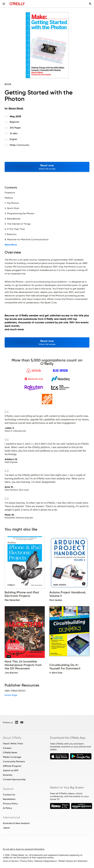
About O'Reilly (12, 738)
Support (8, 789)
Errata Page (11, 695)
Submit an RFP (11, 770)
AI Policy (7, 808)
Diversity (8, 775)
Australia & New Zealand (16, 823)
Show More (11, 245)
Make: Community (19, 145)
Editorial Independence (46, 861)
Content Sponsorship (14, 779)
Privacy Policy (10, 804)
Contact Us (9, 795)
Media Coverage (12, 757)
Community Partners (14, 761)
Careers (7, 748)
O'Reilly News (10, 753)
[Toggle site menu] (4, 4)
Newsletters (9, 799)
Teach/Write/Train (13, 744)
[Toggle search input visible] (90, 4)
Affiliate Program (12, 766)
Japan (6, 828)
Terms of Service (11, 861)
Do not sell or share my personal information (24, 849)
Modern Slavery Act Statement (73, 861)
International (11, 817)
